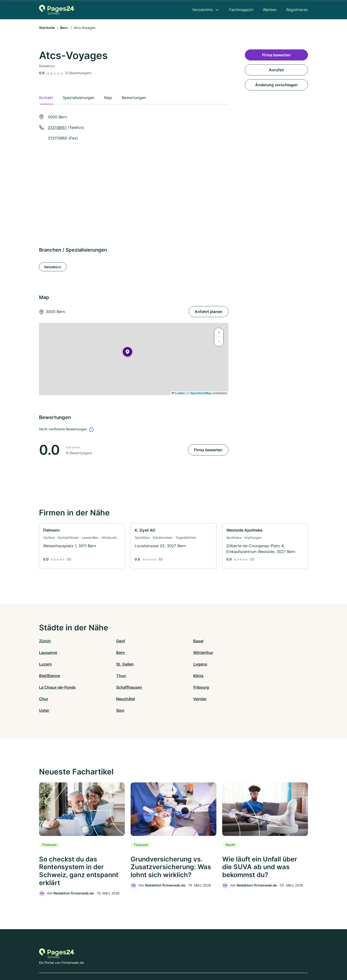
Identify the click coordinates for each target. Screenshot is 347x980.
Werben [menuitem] (270, 10)
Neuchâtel (48, 687)
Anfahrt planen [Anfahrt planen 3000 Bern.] (209, 312)
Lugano (46, 664)
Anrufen (277, 70)
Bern (43, 653)
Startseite (47, 28)
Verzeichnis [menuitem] (202, 10)
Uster (179, 687)
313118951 (57, 127)
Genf (111, 641)
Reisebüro (53, 267)
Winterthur (116, 653)
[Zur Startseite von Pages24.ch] (57, 10)
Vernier (113, 687)
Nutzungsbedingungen (193, 959)
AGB (218, 959)
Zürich (45, 641)
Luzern (180, 653)
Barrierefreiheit (159, 959)
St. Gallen (250, 653)
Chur (245, 676)
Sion (245, 687)
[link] (82, 546)
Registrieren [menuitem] (297, 10)
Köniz (246, 664)
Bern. (64, 28)
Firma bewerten (208, 450)
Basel (179, 641)
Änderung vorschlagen (276, 85)
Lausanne (250, 641)
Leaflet (178, 393)
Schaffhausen (119, 676)
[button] (127, 353)
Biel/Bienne (117, 664)
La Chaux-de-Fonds (57, 676)
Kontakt (114, 959)
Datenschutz (134, 959)
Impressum (234, 959)
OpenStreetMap (201, 393)
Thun (178, 664)
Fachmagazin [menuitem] (241, 10)
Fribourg (181, 676)
